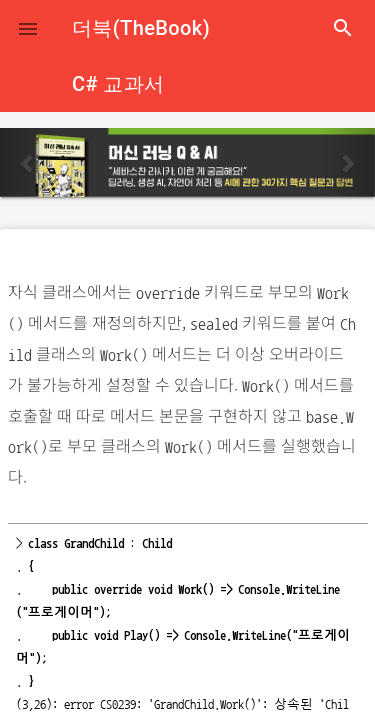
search (343, 28)
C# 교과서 (118, 84)
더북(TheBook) (141, 28)
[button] (28, 28)
